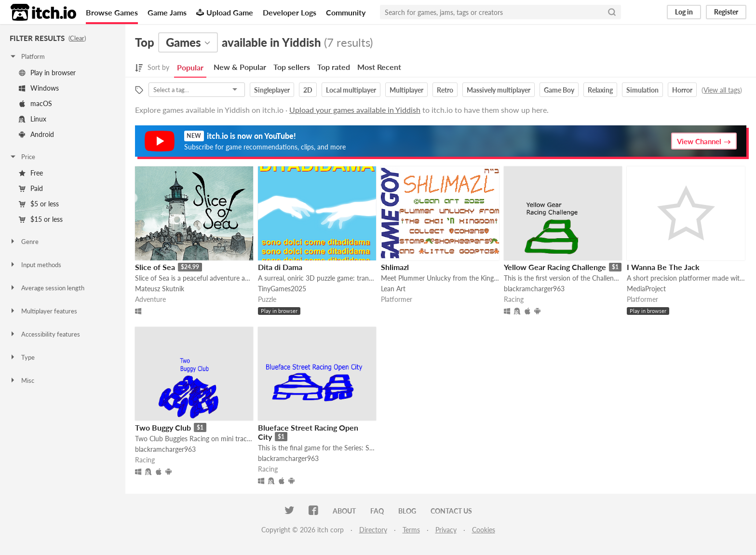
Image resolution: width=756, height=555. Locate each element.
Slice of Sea (155, 267)
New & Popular (240, 67)
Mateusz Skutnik (160, 289)
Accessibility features (45, 334)
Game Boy (559, 90)
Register (726, 12)
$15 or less (41, 219)
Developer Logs (290, 12)
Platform (27, 56)
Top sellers (292, 67)
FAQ (377, 511)
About (344, 511)
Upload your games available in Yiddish (355, 110)
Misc (22, 380)
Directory (373, 530)
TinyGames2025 (282, 289)
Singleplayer (272, 90)
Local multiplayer (351, 90)
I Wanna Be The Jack (663, 267)
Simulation (642, 90)
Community (346, 12)
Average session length (47, 288)
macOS (35, 103)
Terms (411, 530)
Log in (684, 12)
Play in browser (47, 73)
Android (36, 134)
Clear (77, 38)
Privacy (446, 530)
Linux (33, 119)
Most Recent (379, 67)
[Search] (612, 12)
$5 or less (39, 204)
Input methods (35, 265)
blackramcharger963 (534, 289)
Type (22, 357)
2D (308, 90)
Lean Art (393, 289)
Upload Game (225, 12)
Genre (24, 242)
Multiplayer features (43, 311)
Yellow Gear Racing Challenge (555, 267)
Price (22, 157)
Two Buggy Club (163, 427)
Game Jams (167, 12)
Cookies (484, 530)
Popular (190, 67)
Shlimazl (395, 267)
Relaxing (600, 90)
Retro (445, 90)
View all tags (722, 90)
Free (31, 173)
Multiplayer (406, 90)
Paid (31, 188)
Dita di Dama (280, 267)
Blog (407, 511)
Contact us (451, 511)
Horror (682, 90)
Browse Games (112, 12)
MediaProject (646, 289)
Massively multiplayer (499, 90)
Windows (39, 88)
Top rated (334, 67)
